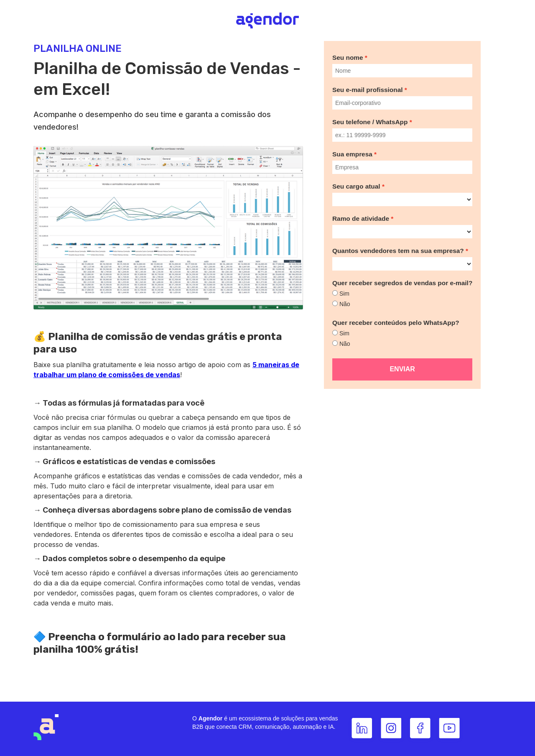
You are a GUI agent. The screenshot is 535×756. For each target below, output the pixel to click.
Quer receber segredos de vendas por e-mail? (402, 283)
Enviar (402, 369)
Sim (344, 294)
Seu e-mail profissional (368, 90)
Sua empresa (352, 154)
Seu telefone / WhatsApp (370, 122)
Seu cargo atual (356, 186)
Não (345, 304)
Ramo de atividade (361, 218)
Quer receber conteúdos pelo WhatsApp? (396, 323)
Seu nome (348, 57)
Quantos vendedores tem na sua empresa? (398, 251)
